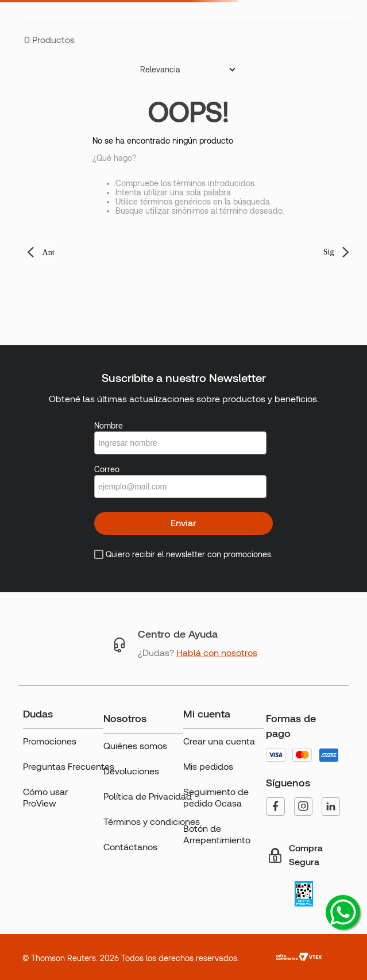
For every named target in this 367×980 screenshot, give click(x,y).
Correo (107, 469)
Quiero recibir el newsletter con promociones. (189, 554)
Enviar (183, 523)
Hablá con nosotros (217, 653)
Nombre (109, 426)
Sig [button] (329, 252)
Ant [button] (49, 252)
